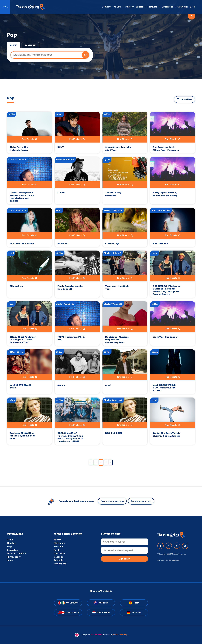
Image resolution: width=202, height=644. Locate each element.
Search (14, 45)
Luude (61, 193)
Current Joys (112, 244)
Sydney (58, 540)
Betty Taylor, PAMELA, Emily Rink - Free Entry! (165, 194)
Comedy (106, 7)
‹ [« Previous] (91, 462)
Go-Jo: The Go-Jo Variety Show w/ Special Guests (167, 435)
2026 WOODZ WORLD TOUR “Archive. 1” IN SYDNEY (164, 388)
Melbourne (59, 543)
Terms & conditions (16, 553)
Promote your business (112, 501)
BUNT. (61, 147)
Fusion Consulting (120, 635)
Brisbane (58, 547)
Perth (57, 550)
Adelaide (59, 560)
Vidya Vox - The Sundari (166, 337)
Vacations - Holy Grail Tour (117, 288)
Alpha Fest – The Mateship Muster (19, 149)
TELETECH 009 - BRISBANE (114, 194)
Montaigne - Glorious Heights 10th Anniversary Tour (117, 340)
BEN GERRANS (160, 244)
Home (10, 540)
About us (11, 543)
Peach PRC (63, 244)
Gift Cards (183, 7)
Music (128, 7)
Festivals (152, 7)
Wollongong (60, 564)
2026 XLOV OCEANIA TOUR (21, 387)
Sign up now (124, 559)
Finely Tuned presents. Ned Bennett (70, 288)
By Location (30, 45)
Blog (193, 7)
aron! (108, 385)
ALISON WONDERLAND (22, 244)
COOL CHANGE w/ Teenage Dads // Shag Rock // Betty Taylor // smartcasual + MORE (70, 437)
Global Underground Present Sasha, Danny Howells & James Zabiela (22, 197)
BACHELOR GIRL (114, 433)
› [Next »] (111, 462)
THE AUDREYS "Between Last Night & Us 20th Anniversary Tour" (23, 340)
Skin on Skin (16, 286)
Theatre (117, 7)
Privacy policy (14, 557)
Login (10, 560)
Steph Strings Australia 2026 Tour (118, 149)
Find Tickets (29, 139)
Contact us (12, 550)
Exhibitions (167, 7)
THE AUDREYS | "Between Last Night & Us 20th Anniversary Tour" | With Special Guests (167, 290)
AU (4, 7)
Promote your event (141, 501)
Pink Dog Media (96, 635)
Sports (140, 7)
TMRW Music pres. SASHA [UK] (71, 338)
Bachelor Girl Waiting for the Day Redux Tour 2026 (22, 436)
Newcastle (59, 553)
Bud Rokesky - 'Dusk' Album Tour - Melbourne (166, 149)
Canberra (59, 557)
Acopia (61, 385)
